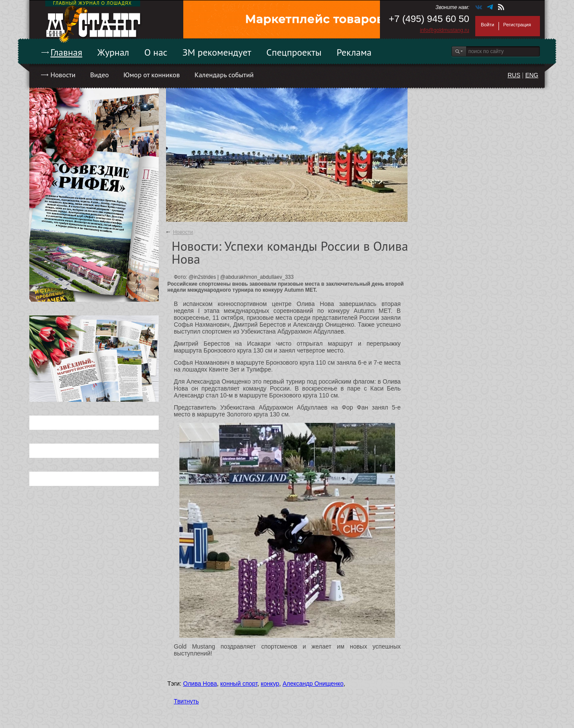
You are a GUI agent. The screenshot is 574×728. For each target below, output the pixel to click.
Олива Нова (200, 684)
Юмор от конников (152, 75)
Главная (66, 52)
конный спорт (239, 684)
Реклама (354, 52)
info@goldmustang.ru (445, 30)
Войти (488, 25)
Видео (99, 75)
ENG (532, 75)
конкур (270, 684)
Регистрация (517, 25)
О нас (156, 52)
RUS (514, 75)
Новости (63, 75)
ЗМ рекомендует (217, 52)
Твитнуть (186, 701)
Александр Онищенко (313, 684)
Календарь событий (224, 75)
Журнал (113, 52)
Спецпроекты (294, 52)
